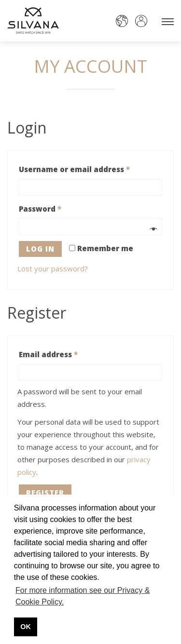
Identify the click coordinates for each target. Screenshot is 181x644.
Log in (40, 249)
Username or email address (74, 169)
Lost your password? (53, 268)
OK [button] (26, 627)
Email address (48, 354)
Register (45, 493)
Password (40, 209)
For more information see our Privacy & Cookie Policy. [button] (83, 596)
